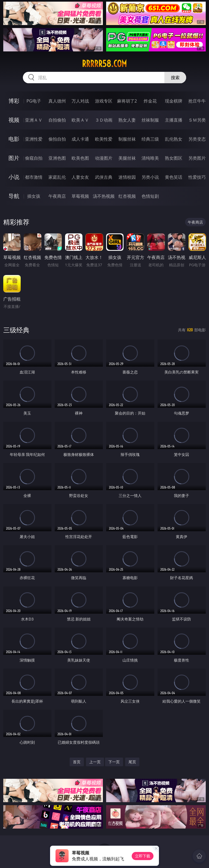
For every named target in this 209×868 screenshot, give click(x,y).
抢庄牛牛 (197, 101)
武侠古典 (104, 177)
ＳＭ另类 (197, 120)
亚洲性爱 (34, 139)
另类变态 (197, 139)
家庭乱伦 (57, 177)
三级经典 (16, 330)
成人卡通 (80, 139)
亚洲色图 (57, 158)
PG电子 (34, 101)
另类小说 (150, 177)
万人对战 (80, 101)
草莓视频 (80, 196)
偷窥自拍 (34, 158)
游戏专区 (104, 101)
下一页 (114, 762)
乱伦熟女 (174, 139)
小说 (14, 177)
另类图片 (197, 158)
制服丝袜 (127, 139)
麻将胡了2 (127, 101)
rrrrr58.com (104, 64)
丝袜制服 (150, 120)
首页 (77, 762)
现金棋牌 (174, 101)
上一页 (95, 762)
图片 (14, 158)
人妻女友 (80, 177)
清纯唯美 (150, 158)
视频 (14, 120)
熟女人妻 (127, 120)
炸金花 (150, 101)
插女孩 (34, 196)
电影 (14, 139)
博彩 (14, 101)
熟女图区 (174, 158)
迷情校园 (127, 177)
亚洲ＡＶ (34, 120)
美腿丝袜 (127, 158)
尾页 (132, 762)
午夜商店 (57, 196)
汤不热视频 (104, 196)
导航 (14, 196)
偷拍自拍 (57, 139)
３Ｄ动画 (104, 120)
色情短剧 (150, 196)
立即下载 (143, 856)
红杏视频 (127, 196)
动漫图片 (104, 158)
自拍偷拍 (57, 120)
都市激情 (34, 177)
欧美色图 (80, 158)
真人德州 (57, 101)
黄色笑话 (174, 177)
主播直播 (174, 120)
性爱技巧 (197, 177)
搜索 (175, 78)
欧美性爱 (104, 139)
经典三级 (150, 139)
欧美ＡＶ (80, 120)
